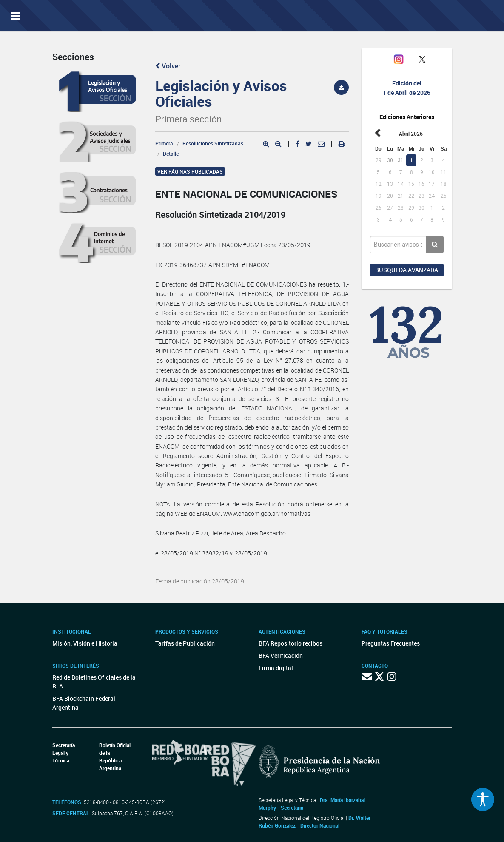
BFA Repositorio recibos (290, 643)
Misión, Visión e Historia (85, 643)
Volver (168, 66)
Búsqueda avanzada (407, 270)
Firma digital (276, 668)
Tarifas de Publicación (185, 643)
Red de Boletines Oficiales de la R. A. (94, 682)
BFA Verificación (281, 656)
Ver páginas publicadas (190, 171)
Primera (164, 143)
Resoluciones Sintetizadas (213, 143)
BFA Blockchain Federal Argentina (84, 703)
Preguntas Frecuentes (391, 643)
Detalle (171, 154)
